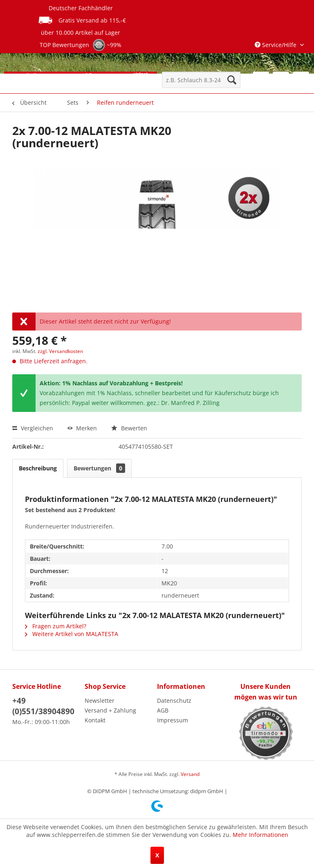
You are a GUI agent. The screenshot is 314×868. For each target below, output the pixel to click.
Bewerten (129, 428)
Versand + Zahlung (110, 710)
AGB (163, 710)
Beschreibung (38, 468)
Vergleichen (33, 428)
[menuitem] (201, 80)
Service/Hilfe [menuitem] (276, 45)
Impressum (173, 720)
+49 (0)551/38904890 (43, 706)
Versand (190, 774)
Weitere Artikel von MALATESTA (72, 634)
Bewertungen (99, 468)
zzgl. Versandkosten (60, 351)
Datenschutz (174, 700)
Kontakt (95, 720)
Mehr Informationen (260, 835)
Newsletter (100, 700)
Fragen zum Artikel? (56, 626)
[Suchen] (232, 80)
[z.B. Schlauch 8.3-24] (201, 80)
